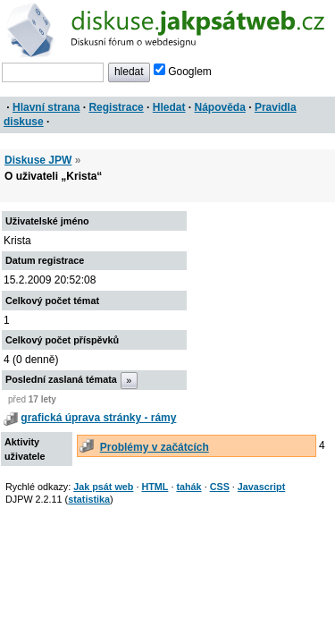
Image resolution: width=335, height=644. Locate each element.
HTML (155, 487)
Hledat (169, 107)
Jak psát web (103, 487)
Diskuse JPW (38, 160)
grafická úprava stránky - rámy (98, 418)
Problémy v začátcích (155, 447)
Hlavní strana (46, 107)
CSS (220, 487)
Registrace (116, 107)
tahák (188, 487)
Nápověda (220, 107)
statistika (89, 499)
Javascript (261, 487)
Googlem (183, 72)
